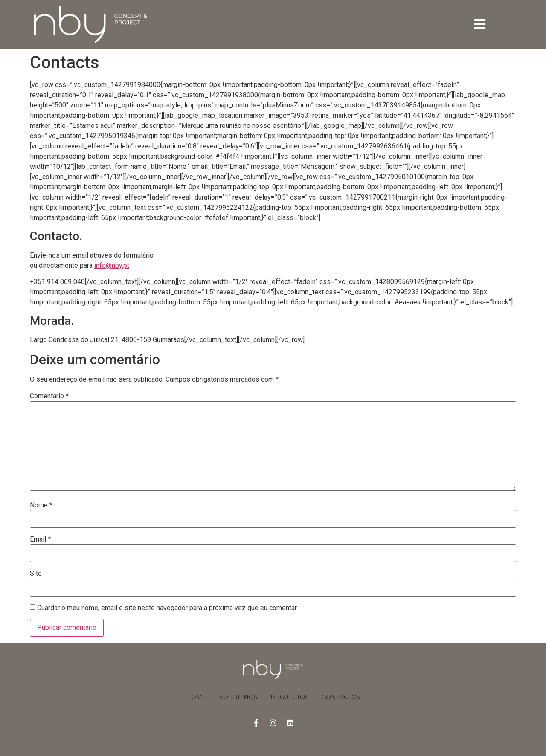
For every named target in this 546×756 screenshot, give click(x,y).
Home (196, 697)
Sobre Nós (238, 697)
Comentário (49, 396)
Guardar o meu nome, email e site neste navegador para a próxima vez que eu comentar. (167, 608)
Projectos (290, 697)
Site (36, 574)
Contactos (341, 697)
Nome (41, 505)
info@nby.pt (112, 265)
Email (40, 539)
